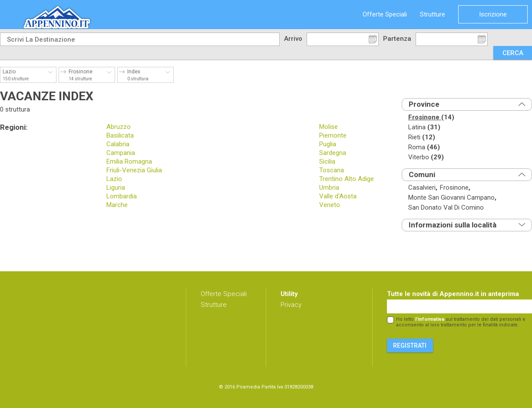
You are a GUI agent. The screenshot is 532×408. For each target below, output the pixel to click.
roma (424, 147)
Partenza (397, 39)
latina (424, 127)
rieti (422, 137)
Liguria (116, 188)
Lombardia (122, 196)
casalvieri (423, 188)
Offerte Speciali (385, 14)
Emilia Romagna (129, 161)
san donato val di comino (446, 208)
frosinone (431, 117)
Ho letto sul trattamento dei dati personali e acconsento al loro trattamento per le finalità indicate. (461, 322)
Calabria (118, 144)
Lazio (114, 179)
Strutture (433, 14)
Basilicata (120, 135)
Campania (121, 153)
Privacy (291, 305)
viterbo (426, 157)
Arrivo (293, 39)
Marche (117, 205)
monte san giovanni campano (452, 198)
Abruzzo (119, 127)
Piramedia (248, 387)
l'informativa (430, 319)
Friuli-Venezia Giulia (134, 170)
